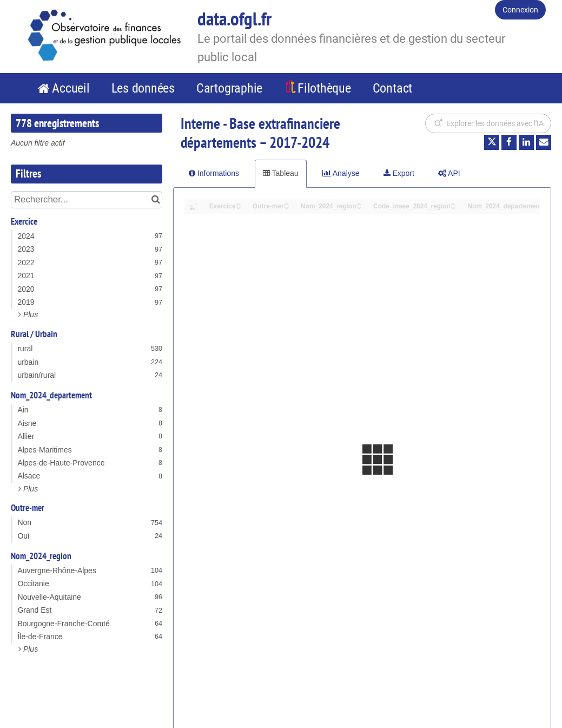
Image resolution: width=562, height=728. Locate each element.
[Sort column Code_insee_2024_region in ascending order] (453, 203)
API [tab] (449, 173)
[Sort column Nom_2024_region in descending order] (359, 207)
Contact (392, 88)
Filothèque (324, 88)
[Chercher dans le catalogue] (156, 200)
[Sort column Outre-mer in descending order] (287, 207)
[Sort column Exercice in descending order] (239, 207)
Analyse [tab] (341, 173)
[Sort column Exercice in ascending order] (239, 203)
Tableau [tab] (281, 173)
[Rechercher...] (87, 200)
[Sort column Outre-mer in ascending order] (287, 203)
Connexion (520, 10)
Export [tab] (399, 173)
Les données (143, 88)
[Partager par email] (544, 142)
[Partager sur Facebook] (509, 142)
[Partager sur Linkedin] (526, 142)
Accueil (71, 88)
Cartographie (229, 88)
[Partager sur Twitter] (492, 142)
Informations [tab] (214, 173)
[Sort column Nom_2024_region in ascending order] (359, 203)
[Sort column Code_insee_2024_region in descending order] (453, 207)
